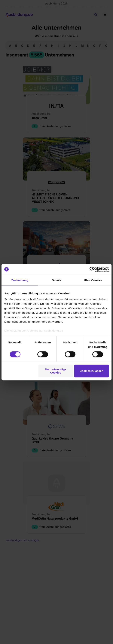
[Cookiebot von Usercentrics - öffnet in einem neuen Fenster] (92, 269)
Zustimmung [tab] (20, 280)
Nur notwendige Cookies (56, 371)
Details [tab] (56, 280)
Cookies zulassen (91, 371)
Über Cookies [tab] (93, 280)
